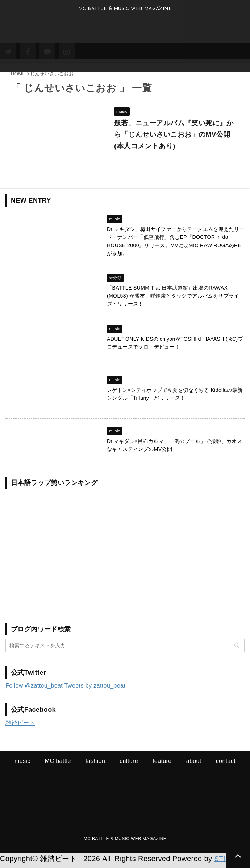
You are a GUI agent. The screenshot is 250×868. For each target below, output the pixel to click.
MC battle (58, 765)
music (22, 765)
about (194, 765)
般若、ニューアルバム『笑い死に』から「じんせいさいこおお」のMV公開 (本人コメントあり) (175, 136)
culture (129, 765)
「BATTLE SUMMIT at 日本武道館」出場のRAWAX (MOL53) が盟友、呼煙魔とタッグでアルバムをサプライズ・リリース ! (173, 300)
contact (226, 765)
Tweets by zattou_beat (95, 690)
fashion (95, 765)
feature (162, 765)
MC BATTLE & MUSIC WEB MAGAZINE (125, 843)
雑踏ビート (20, 727)
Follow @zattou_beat (34, 690)
